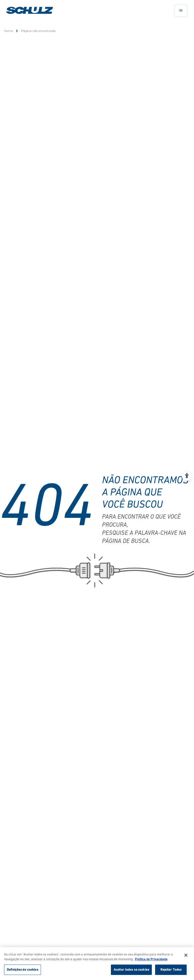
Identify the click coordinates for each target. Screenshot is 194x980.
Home (8, 31)
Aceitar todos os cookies (131, 971)
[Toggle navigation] (181, 10)
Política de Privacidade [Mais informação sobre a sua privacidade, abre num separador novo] (151, 961)
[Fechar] (186, 956)
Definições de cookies (22, 971)
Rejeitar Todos (171, 971)
